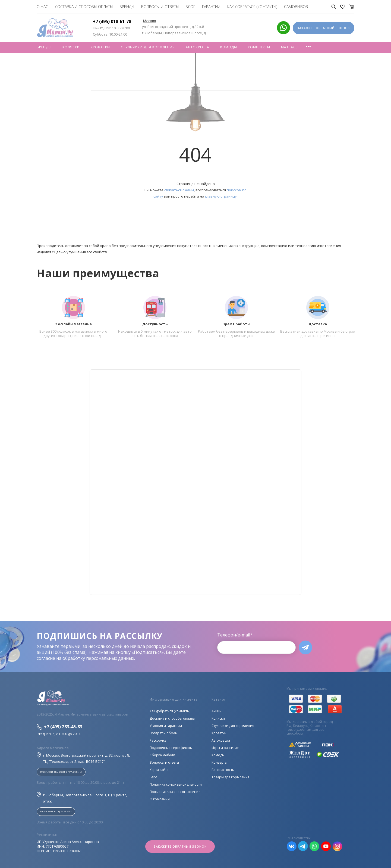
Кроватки (100, 47)
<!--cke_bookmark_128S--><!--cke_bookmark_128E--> (195, 482)
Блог (190, 7)
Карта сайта (159, 770)
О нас (42, 7)
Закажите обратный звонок (180, 847)
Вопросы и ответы (160, 7)
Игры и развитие (225, 748)
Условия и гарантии (166, 726)
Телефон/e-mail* (235, 635)
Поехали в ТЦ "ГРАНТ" (56, 811)
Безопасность (223, 770)
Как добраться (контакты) (252, 7)
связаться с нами (179, 190)
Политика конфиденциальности (176, 784)
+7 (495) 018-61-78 (112, 21)
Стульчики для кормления (148, 47)
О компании (160, 799)
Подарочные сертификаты (171, 748)
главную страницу (221, 196)
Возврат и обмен (163, 733)
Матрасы (290, 47)
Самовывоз (296, 7)
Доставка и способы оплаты (84, 7)
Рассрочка (158, 740)
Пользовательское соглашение (175, 792)
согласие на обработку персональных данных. (86, 658)
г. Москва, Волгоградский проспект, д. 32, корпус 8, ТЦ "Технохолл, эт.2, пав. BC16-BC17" (83, 758)
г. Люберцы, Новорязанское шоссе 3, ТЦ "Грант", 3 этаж (83, 798)
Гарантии (211, 7)
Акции (217, 711)
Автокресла (198, 47)
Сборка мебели (162, 755)
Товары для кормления (231, 777)
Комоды (229, 47)
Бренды (127, 7)
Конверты (219, 762)
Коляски (71, 47)
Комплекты (259, 47)
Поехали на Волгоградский (61, 772)
